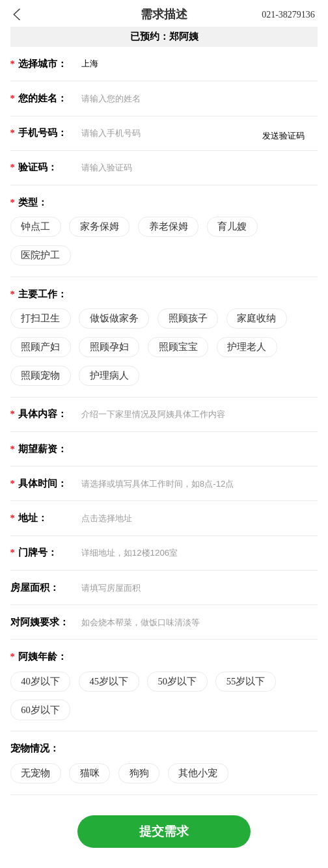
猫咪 (90, 773)
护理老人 (247, 347)
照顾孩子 (188, 318)
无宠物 (35, 773)
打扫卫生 (40, 318)
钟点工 (35, 226)
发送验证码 (283, 136)
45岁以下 (109, 681)
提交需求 (164, 831)
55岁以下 (246, 681)
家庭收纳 (256, 318)
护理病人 (109, 375)
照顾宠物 (40, 375)
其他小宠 (198, 773)
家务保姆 (100, 226)
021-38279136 (288, 15)
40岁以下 (40, 681)
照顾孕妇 (109, 347)
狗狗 (139, 773)
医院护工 (40, 255)
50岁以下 (178, 681)
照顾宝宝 (178, 347)
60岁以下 (40, 710)
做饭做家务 (114, 318)
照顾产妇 (40, 347)
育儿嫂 (232, 226)
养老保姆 (169, 226)
